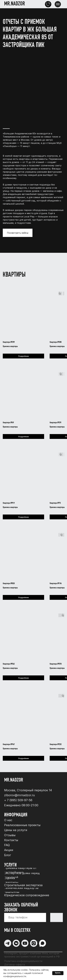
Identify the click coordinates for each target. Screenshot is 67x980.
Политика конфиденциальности (23, 961)
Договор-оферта (14, 964)
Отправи (57, 917)
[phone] (25, 917)
